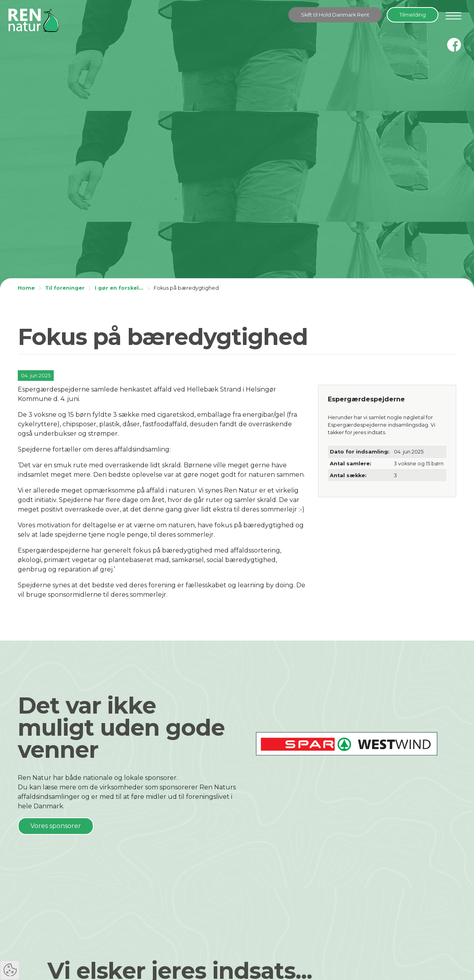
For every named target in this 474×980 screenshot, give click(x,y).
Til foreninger (65, 288)
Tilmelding (413, 15)
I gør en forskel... (119, 288)
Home (26, 288)
